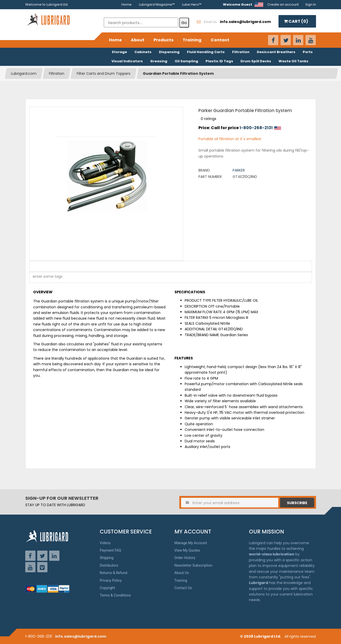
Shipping (107, 558)
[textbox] (45, 277)
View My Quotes (187, 550)
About (138, 40)
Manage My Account (191, 543)
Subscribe (297, 503)
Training (192, 40)
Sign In (311, 4)
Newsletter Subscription (193, 565)
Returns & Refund (113, 573)
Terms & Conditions (115, 595)
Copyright (107, 588)
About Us (182, 573)
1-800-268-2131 (256, 128)
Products (163, 40)
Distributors (109, 565)
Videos (105, 543)
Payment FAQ (110, 550)
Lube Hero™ (192, 4)
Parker (239, 170)
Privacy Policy (111, 580)
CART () (296, 21)
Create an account (283, 4)
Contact (220, 40)
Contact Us (183, 588)
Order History (185, 558)
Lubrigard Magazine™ (157, 4)
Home (127, 4)
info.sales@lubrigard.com (81, 636)
